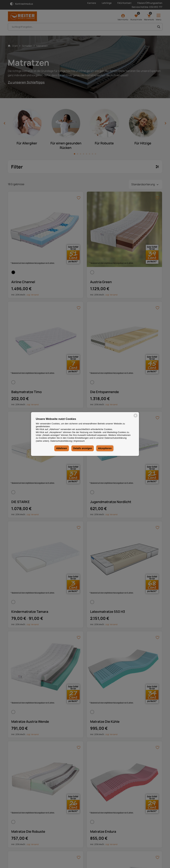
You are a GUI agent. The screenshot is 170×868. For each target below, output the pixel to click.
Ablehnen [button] (61, 448)
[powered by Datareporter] (136, 417)
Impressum (79, 441)
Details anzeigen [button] (82, 448)
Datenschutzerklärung (61, 441)
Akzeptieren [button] (105, 448)
